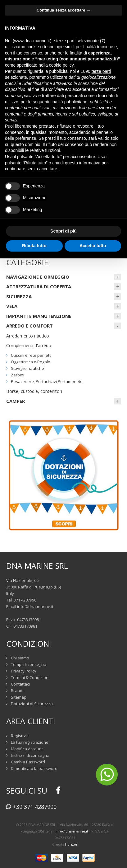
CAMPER (16, 401)
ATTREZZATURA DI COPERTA (39, 286)
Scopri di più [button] (63, 231)
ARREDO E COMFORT (29, 326)
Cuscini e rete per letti (31, 355)
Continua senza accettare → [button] (63, 10)
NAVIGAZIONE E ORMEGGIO (38, 277)
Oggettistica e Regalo (31, 362)
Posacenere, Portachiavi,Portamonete (47, 381)
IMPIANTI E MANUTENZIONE (39, 316)
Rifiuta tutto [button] (34, 246)
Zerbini (18, 375)
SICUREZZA (19, 296)
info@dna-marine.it (35, 606)
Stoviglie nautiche (27, 368)
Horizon (72, 844)
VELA (12, 306)
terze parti (101, 71)
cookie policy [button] (61, 65)
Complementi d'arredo (29, 345)
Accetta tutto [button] (93, 246)
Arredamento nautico (28, 336)
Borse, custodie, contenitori (34, 391)
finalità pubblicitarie (69, 102)
